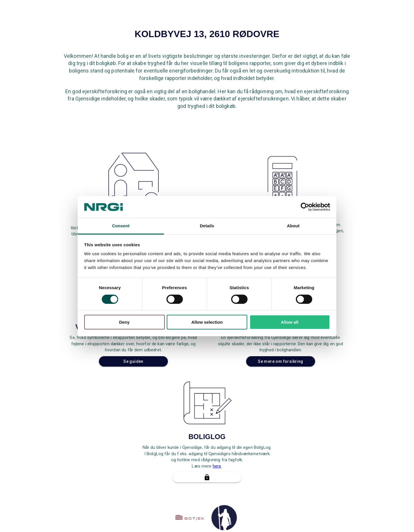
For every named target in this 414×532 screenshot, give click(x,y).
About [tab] (293, 226)
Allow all (290, 322)
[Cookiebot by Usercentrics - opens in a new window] (305, 207)
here (217, 466)
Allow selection (207, 322)
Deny (124, 322)
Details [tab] (207, 226)
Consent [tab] (121, 226)
